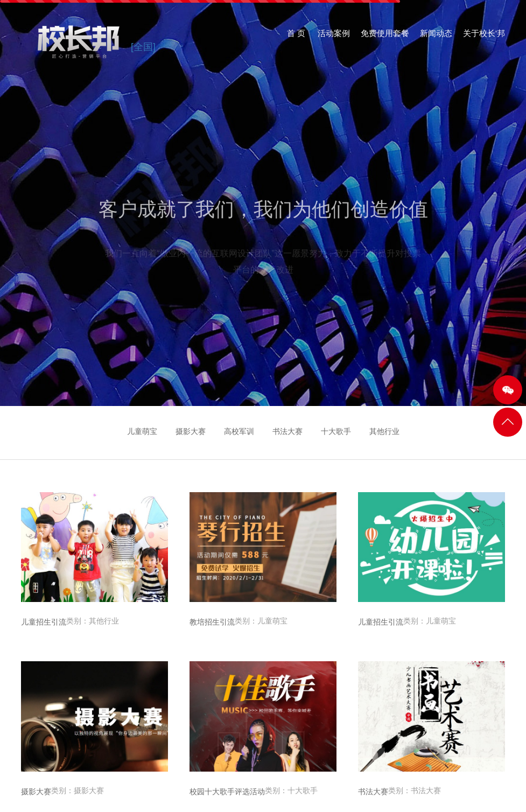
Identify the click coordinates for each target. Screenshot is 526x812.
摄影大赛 (191, 431)
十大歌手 (336, 431)
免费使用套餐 (385, 37)
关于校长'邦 (484, 37)
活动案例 (334, 37)
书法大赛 (287, 431)
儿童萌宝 (142, 431)
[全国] (143, 47)
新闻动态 (436, 37)
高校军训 (239, 431)
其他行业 (384, 431)
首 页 (296, 37)
